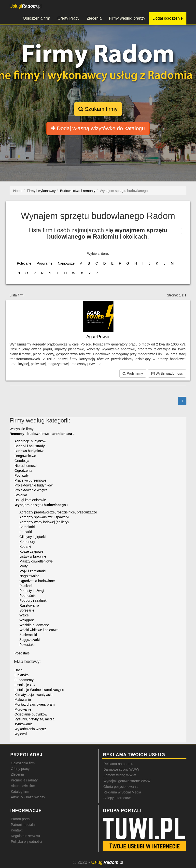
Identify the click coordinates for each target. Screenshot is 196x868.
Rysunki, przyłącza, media (35, 719)
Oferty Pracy (68, 18)
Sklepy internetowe (118, 798)
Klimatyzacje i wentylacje (34, 695)
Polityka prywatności (26, 842)
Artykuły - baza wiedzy (28, 797)
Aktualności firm (23, 786)
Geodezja (22, 461)
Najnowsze (66, 263)
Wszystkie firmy (21, 429)
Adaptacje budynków (30, 441)
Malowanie (23, 700)
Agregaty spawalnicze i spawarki (44, 517)
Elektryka (22, 675)
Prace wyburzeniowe (30, 480)
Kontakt (17, 830)
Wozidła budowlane (34, 625)
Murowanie (23, 709)
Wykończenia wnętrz (30, 729)
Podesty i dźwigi (32, 591)
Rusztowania (29, 605)
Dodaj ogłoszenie (168, 18)
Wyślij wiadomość (167, 373)
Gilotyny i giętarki (33, 537)
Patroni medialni (23, 825)
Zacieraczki (28, 635)
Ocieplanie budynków (31, 714)
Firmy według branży (127, 18)
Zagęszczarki (29, 640)
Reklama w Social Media (122, 792)
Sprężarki (27, 610)
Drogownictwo (25, 456)
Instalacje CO (25, 685)
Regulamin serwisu (25, 836)
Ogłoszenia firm (36, 18)
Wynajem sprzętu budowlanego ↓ (42, 505)
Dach (19, 670)
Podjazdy (22, 475)
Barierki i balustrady (30, 446)
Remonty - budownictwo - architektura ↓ (42, 434)
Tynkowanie (24, 724)
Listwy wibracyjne (33, 556)
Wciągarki (27, 620)
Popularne (44, 263)
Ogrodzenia (23, 471)
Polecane (24, 263)
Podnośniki (28, 596)
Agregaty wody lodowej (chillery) (44, 522)
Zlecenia (94, 18)
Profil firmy (133, 373)
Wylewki (21, 734)
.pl (26, 6)
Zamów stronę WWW (120, 775)
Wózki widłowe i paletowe (39, 630)
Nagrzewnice (29, 576)
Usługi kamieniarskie (30, 500)
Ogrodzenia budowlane (37, 581)
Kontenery (27, 542)
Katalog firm (20, 791)
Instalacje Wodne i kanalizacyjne (39, 690)
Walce (24, 615)
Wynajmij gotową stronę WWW (127, 781)
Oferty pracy (20, 769)
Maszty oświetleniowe (36, 561)
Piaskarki (26, 586)
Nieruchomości (26, 466)
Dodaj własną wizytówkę (98, 128)
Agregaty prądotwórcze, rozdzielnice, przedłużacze (58, 512)
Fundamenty (24, 680)
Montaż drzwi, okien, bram (35, 704)
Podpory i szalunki (33, 600)
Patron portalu (22, 819)
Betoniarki (27, 527)
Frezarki (26, 532)
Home (18, 191)
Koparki (25, 547)
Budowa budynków (29, 451)
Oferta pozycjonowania (121, 787)
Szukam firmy (98, 109)
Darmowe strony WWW (121, 769)
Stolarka (21, 495)
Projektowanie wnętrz (31, 490)
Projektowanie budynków (34, 485)
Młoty (23, 566)
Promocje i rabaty (24, 780)
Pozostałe (27, 645)
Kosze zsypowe (31, 551)
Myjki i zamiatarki (33, 571)
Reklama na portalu (118, 764)
